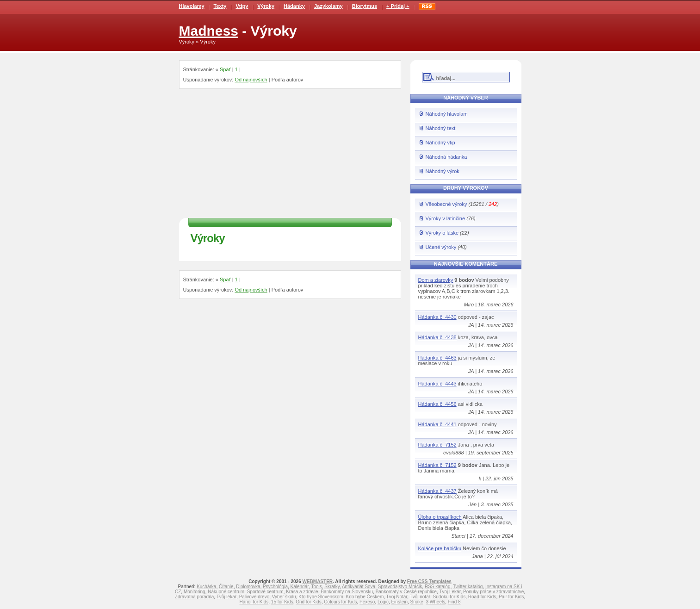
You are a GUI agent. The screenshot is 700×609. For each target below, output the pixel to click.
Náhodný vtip (440, 143)
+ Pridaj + (398, 6)
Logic (383, 602)
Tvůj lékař (226, 597)
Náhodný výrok (443, 171)
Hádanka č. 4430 (437, 317)
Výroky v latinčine (446, 218)
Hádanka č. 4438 (437, 337)
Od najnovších (251, 80)
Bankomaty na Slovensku (347, 592)
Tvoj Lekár (450, 592)
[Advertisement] (290, 152)
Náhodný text (441, 128)
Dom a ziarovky (436, 280)
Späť (225, 69)
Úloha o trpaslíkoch (440, 517)
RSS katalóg (438, 587)
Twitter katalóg (468, 587)
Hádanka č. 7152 (437, 445)
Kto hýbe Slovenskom (321, 597)
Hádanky (294, 6)
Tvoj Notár (397, 597)
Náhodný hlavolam (447, 114)
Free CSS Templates (429, 581)
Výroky (266, 6)
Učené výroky (441, 247)
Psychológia (275, 587)
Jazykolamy (328, 6)
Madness (209, 31)
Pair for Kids (511, 597)
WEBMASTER (317, 581)
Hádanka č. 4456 (437, 404)
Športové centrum (265, 592)
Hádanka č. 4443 (437, 384)
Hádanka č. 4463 (437, 358)
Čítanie (226, 587)
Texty (220, 6)
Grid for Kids (309, 602)
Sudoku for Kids (449, 597)
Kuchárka (206, 587)
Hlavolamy (192, 6)
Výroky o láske (442, 233)
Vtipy (242, 6)
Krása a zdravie (302, 592)
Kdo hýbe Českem (365, 597)
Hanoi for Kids (254, 602)
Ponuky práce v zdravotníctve (493, 592)
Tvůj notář (420, 597)
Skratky (332, 587)
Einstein (399, 602)
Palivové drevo (254, 597)
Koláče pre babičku (440, 548)
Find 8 (454, 602)
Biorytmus (365, 6)
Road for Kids (482, 597)
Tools (316, 587)
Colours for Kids (340, 602)
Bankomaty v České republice (406, 592)
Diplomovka (248, 587)
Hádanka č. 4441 (437, 424)
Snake (417, 602)
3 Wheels (436, 602)
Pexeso (367, 602)
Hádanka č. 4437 (437, 491)
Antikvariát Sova (359, 587)
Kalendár (300, 587)
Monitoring (195, 592)
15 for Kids (282, 602)
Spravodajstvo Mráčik (400, 587)
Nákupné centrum (226, 592)
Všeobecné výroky (446, 204)
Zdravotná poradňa (195, 597)
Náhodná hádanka (446, 157)
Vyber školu (284, 597)
